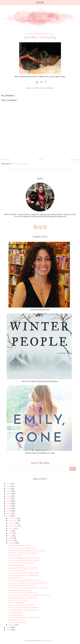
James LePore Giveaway (17, 570)
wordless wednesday (44, 88)
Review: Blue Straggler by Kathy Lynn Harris (24, 558)
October (12, 523)
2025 (9, 484)
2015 (9, 508)
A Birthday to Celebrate (17, 620)
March (11, 541)
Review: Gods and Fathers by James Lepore (24, 573)
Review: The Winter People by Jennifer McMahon (40, 381)
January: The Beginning (17, 622)
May (10, 536)
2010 (9, 630)
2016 (9, 506)
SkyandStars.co (48, 641)
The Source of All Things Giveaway (21, 563)
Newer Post (6, 160)
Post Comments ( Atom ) (20, 164)
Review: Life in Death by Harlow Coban (22, 548)
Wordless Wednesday (16, 565)
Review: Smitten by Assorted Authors (22, 585)
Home (40, 160)
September (13, 526)
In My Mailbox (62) (15, 578)
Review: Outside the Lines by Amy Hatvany (24, 608)
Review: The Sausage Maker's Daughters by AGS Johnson (29, 595)
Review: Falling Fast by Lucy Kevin (20, 590)
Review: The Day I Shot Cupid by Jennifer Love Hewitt (28, 588)
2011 (9, 627)
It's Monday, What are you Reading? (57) (23, 610)
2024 (9, 486)
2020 (9, 496)
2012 (8, 516)
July (10, 531)
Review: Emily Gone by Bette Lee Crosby (40, 453)
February (12, 543)
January (12, 625)
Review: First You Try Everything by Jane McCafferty (27, 551)
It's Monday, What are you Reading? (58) (23, 593)
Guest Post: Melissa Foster (40, 310)
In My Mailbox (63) (15, 555)
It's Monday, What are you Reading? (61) (23, 553)
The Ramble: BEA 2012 (16, 615)
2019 (9, 499)
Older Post (74, 160)
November (13, 521)
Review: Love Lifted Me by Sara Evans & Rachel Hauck (28, 583)
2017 (9, 504)
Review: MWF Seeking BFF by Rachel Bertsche (25, 580)
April (11, 538)
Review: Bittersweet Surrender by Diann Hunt (25, 617)
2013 (9, 513)
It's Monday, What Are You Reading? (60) (23, 575)
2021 (9, 494)
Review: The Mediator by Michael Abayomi (24, 560)
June (10, 533)
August (11, 528)
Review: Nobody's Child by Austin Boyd (23, 598)
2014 (9, 511)
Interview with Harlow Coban (19, 546)
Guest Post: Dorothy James (18, 600)
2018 (9, 501)
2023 (9, 489)
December (13, 518)
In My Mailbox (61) (15, 613)
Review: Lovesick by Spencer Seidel (21, 605)
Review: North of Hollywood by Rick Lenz (23, 568)
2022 (9, 491)
